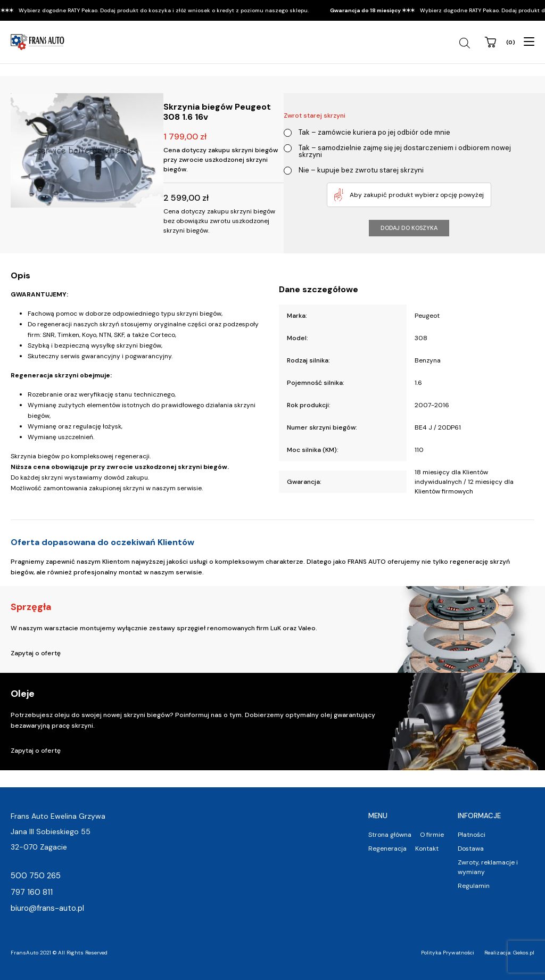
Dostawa (471, 849)
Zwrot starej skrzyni (315, 116)
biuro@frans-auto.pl (47, 908)
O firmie (432, 835)
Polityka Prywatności (448, 953)
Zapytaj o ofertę (36, 653)
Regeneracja (387, 849)
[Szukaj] (466, 43)
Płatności (472, 835)
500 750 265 (36, 876)
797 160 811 (32, 892)
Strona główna (390, 835)
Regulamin (474, 886)
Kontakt (427, 849)
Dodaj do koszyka (409, 228)
